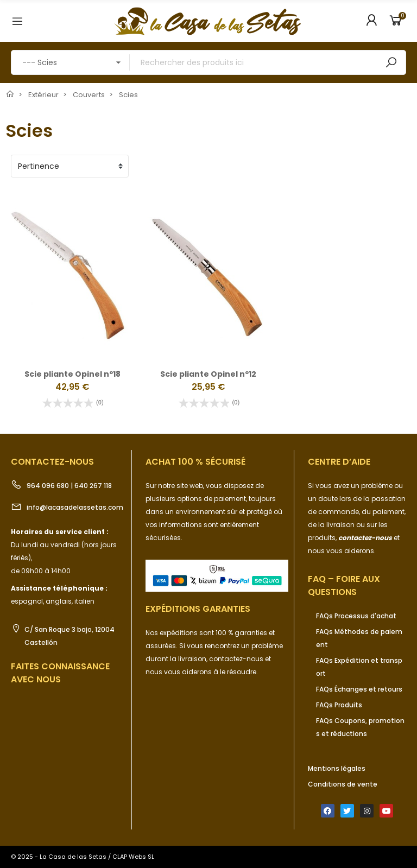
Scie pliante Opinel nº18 (72, 374)
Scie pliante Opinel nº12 (208, 374)
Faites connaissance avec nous (60, 673)
